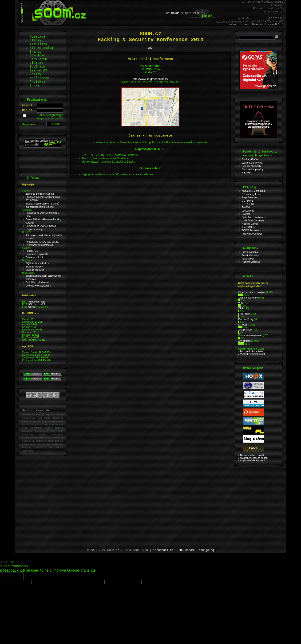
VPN (241, 303)
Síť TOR (243, 325)
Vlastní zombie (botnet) (250, 336)
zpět (151, 48)
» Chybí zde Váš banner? (251, 461)
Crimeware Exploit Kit (37, 254)
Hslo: (27, 110)
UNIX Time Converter (253, 221)
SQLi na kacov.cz (35, 270)
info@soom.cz (163, 550)
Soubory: (27, 248)
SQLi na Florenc (34, 267)
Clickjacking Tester (251, 194)
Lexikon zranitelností (252, 163)
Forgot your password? (50, 118)
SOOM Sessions (250, 230)
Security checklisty (251, 166)
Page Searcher (250, 198)
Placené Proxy (246, 319)
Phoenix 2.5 (32, 251)
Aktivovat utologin (51, 115)
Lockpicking (248, 211)
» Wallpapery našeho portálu (253, 458)
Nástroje (246, 173)
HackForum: (28, 273)
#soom (31, 307)
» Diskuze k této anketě (250, 351)
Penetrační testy (250, 255)
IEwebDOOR (249, 227)
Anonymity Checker (252, 234)
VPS (241, 308)
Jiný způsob (244, 341)
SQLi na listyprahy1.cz (37, 263)
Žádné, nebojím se (248, 298)
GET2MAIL (248, 201)
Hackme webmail (251, 262)
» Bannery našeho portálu (252, 455)
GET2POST (248, 204)
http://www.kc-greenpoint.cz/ (150, 79)
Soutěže (246, 214)
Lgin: (27, 105)
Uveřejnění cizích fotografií (40, 245)
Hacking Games (250, 224)
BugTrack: (27, 260)
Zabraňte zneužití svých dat (40, 194)
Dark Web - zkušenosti (37, 282)
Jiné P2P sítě (245, 330)
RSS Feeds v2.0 (37, 304)
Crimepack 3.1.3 (34, 257)
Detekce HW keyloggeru (38, 286)
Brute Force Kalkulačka (254, 217)
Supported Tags (37, 302)
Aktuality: (27, 210)
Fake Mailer (248, 259)
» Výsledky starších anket (251, 354)
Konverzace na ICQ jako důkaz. (42, 242)
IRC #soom (186, 550)
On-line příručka (250, 159)
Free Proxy (244, 314)
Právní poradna (250, 252)
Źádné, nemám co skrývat (252, 292)
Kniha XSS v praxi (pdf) (254, 191)
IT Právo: (27, 232)
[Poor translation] (16, 576)
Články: (26, 191)
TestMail (246, 207)
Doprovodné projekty (253, 169)
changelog (206, 550)
